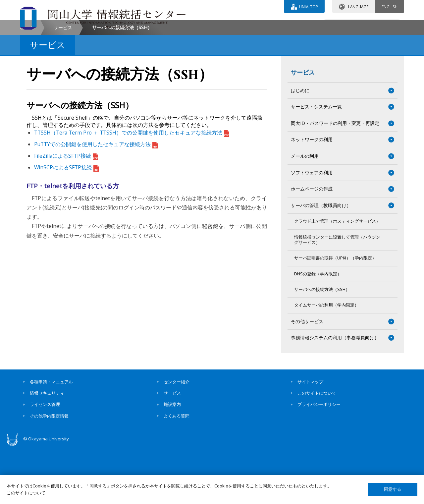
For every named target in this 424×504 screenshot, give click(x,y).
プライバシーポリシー (319, 461)
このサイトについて (317, 449)
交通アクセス (289, 26)
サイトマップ (310, 438)
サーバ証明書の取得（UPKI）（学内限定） (335, 314)
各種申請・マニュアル (51, 438)
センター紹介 (177, 438)
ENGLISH (390, 6)
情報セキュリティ (47, 449)
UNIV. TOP (309, 6)
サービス (63, 83)
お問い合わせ (230, 26)
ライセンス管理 (45, 461)
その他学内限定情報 (49, 472)
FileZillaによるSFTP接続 (66, 212)
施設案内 (172, 461)
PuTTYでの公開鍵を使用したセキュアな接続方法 (96, 200)
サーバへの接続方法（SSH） (322, 345)
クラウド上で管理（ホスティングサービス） (337, 278)
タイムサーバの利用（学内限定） (326, 361)
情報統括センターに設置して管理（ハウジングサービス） (337, 296)
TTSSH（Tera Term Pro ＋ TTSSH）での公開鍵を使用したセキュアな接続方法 (132, 189)
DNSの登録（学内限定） (318, 330)
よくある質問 (177, 472)
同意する (393, 489)
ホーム (27, 83)
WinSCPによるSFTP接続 (66, 224)
